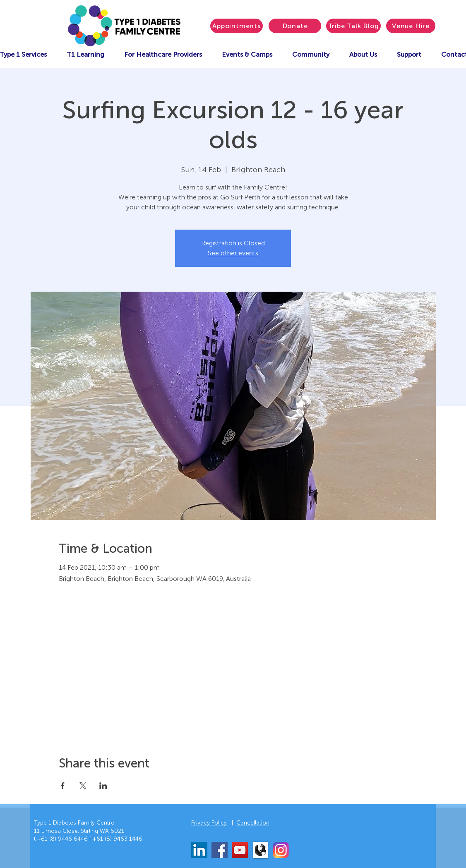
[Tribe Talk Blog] (353, 26)
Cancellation (253, 823)
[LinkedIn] (199, 850)
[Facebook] (220, 850)
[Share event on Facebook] (63, 786)
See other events (233, 253)
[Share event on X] (83, 786)
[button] (247, 54)
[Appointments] (237, 26)
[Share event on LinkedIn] (103, 786)
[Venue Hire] (411, 26)
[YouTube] (240, 850)
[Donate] (295, 26)
